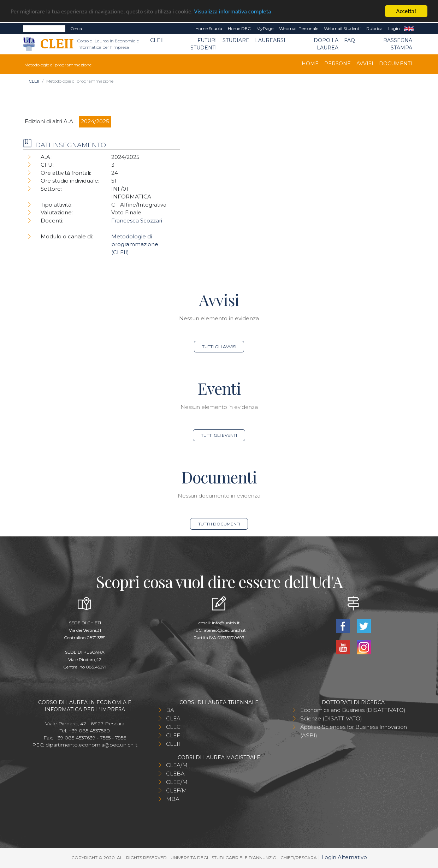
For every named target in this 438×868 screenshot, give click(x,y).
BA (170, 710)
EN (409, 29)
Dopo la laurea (326, 44)
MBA (173, 799)
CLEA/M (177, 765)
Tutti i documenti (219, 524)
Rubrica (374, 28)
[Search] (44, 29)
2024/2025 (95, 121)
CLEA (173, 718)
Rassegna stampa (398, 44)
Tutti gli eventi (219, 435)
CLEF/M (176, 790)
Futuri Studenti (204, 44)
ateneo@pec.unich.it (225, 630)
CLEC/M (177, 782)
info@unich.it (226, 623)
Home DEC (239, 28)
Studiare (236, 40)
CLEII (157, 40)
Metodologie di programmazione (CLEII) (135, 244)
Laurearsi (270, 40)
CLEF (173, 735)
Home (310, 64)
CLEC (173, 727)
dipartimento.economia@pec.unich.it (91, 745)
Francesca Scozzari (137, 221)
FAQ (350, 40)
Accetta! (406, 11)
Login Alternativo (344, 857)
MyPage (265, 28)
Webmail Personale (299, 28)
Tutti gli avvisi (219, 347)
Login (394, 28)
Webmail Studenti (342, 28)
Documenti (396, 64)
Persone (338, 64)
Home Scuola (209, 28)
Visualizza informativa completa (233, 11)
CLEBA (175, 774)
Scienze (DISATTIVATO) (331, 718)
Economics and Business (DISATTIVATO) (353, 710)
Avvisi (365, 64)
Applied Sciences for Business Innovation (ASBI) (354, 731)
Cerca (76, 28)
